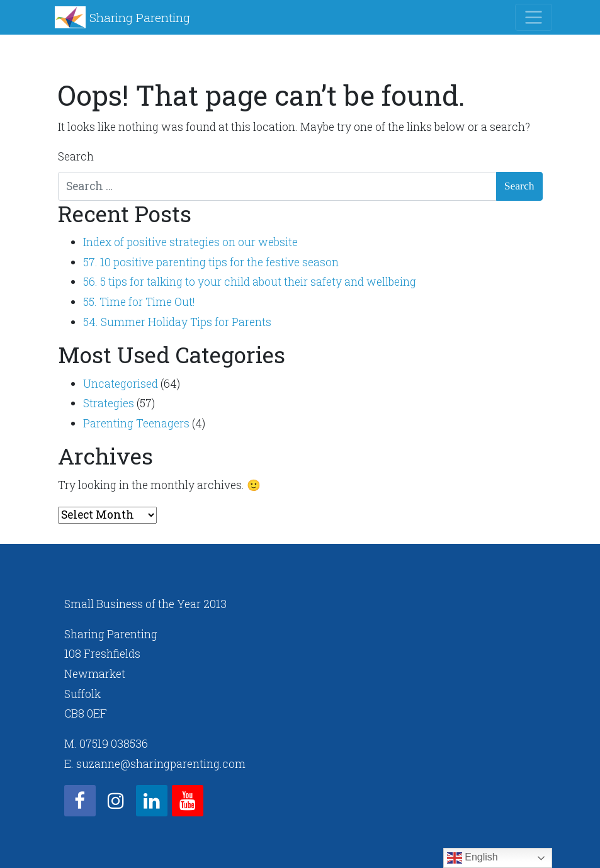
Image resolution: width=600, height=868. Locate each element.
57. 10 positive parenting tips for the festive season (211, 262)
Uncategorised (121, 384)
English (473, 858)
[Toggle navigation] (534, 17)
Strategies (109, 403)
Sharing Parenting (140, 17)
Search (76, 156)
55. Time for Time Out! (139, 302)
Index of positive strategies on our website (190, 242)
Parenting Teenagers (136, 423)
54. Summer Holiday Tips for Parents (177, 322)
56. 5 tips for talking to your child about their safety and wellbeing (250, 282)
